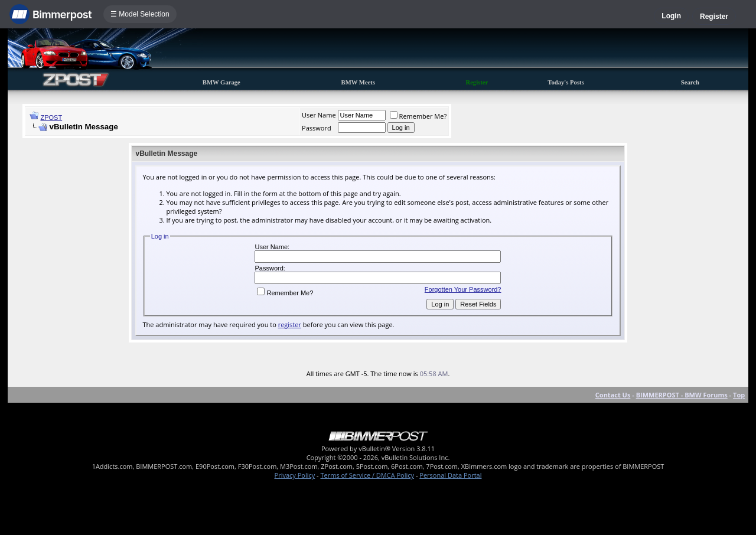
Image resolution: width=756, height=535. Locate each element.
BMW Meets (359, 82)
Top (739, 395)
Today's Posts (566, 82)
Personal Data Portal (450, 475)
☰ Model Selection (140, 14)
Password (317, 128)
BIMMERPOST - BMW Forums (682, 395)
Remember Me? (418, 116)
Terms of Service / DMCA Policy (367, 475)
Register (714, 17)
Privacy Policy (295, 475)
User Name (319, 115)
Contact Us (613, 395)
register (290, 324)
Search (690, 82)
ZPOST (52, 118)
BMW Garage (221, 82)
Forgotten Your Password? (463, 289)
